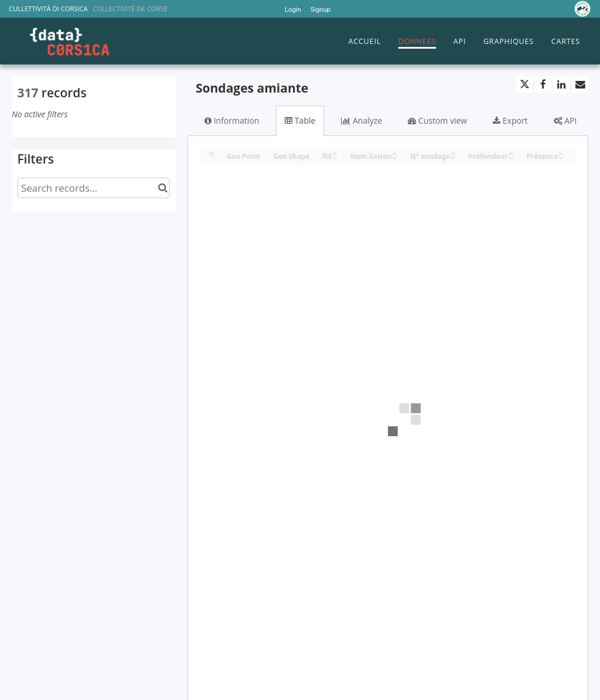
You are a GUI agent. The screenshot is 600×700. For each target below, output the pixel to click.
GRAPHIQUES (509, 41)
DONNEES (417, 41)
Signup (321, 10)
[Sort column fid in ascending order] (335, 153)
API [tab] (565, 120)
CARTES (566, 41)
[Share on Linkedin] (561, 84)
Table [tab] (300, 120)
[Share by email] (580, 84)
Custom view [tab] (437, 120)
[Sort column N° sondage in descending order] (453, 157)
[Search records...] (94, 188)
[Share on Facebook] (543, 84)
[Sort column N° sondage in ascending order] (453, 153)
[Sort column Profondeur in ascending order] (511, 153)
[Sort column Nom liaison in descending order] (395, 157)
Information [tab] (232, 120)
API (460, 41)
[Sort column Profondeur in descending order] (511, 157)
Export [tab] (510, 120)
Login (293, 10)
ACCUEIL (364, 41)
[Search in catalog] (163, 188)
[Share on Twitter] (524, 84)
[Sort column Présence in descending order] (561, 157)
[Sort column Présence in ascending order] (561, 153)
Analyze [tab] (362, 120)
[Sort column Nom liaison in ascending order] (395, 153)
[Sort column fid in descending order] (335, 157)
